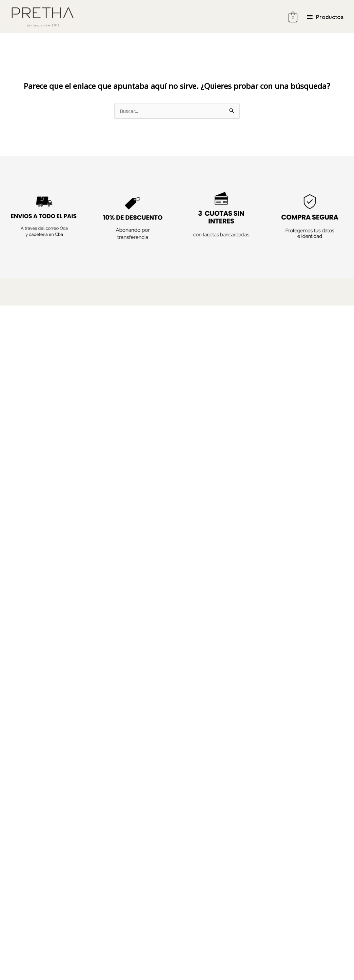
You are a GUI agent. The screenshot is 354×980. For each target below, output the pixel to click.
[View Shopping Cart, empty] (290, 17)
